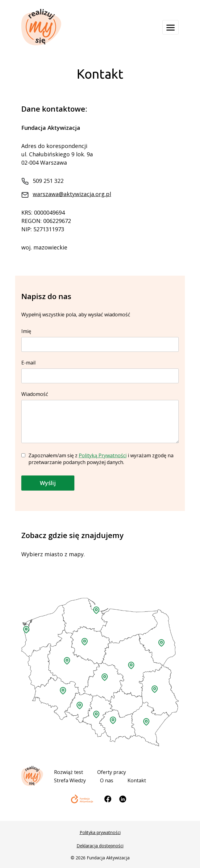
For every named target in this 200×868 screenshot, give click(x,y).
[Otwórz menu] (171, 27)
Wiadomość (100, 418)
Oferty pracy (112, 772)
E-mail (100, 369)
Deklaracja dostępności (100, 846)
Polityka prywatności (100, 832)
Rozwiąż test (69, 772)
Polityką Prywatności (103, 455)
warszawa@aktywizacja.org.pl (72, 194)
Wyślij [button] (48, 483)
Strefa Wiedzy (70, 780)
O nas (107, 780)
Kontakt (137, 780)
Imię (100, 338)
